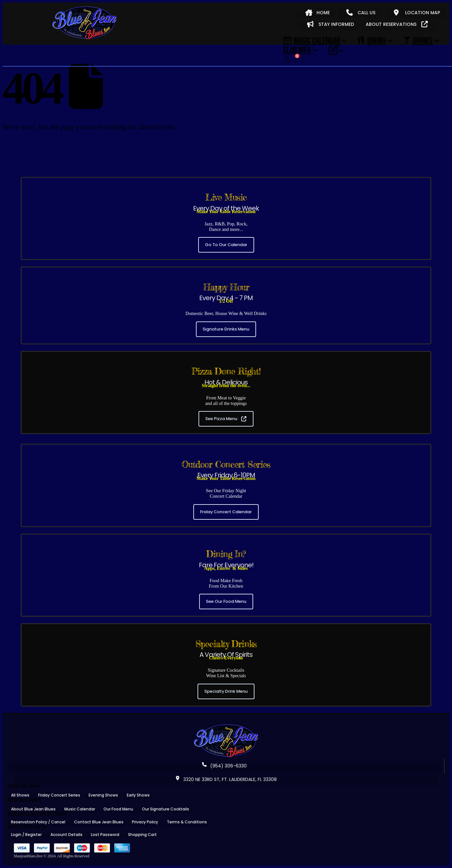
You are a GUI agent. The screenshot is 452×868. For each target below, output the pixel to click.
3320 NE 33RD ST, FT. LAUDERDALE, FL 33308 (226, 779)
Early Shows (138, 795)
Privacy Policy (145, 822)
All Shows (20, 795)
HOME (317, 13)
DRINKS (418, 40)
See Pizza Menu (226, 419)
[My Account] (286, 59)
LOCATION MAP (417, 13)
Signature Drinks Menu (226, 329)
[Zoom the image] (226, 726)
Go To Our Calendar (226, 245)
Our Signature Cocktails (166, 809)
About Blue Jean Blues (33, 809)
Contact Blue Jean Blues (99, 822)
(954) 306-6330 (224, 766)
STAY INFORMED (331, 24)
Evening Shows (103, 795)
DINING (372, 40)
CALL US (361, 13)
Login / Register (26, 835)
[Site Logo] (84, 23)
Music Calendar (312, 40)
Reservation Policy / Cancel (38, 822)
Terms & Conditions (187, 822)
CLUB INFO (297, 50)
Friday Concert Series (59, 795)
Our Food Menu (118, 809)
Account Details (66, 835)
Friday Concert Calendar (226, 512)
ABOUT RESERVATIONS (397, 24)
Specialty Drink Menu (226, 691)
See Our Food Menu (226, 601)
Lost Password (105, 835)
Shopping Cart (142, 835)
